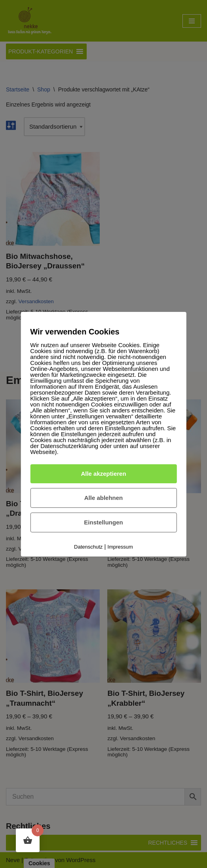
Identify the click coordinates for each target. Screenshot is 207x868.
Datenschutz (88, 547)
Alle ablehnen (104, 498)
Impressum (120, 547)
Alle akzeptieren (103, 474)
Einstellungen (103, 522)
